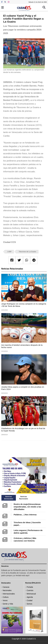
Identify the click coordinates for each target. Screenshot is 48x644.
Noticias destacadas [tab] (9, 498)
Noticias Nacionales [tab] (24, 498)
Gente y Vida (8, 604)
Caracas (6, 587)
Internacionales (9, 594)
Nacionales (7, 590)
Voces (5, 600)
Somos (29, 604)
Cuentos (30, 590)
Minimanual (31, 594)
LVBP (9, 252)
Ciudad (29, 600)
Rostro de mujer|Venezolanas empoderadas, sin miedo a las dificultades (27, 507)
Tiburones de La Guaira (27, 252)
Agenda (30, 597)
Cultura (6, 597)
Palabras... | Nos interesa (25, 515)
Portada (30, 587)
